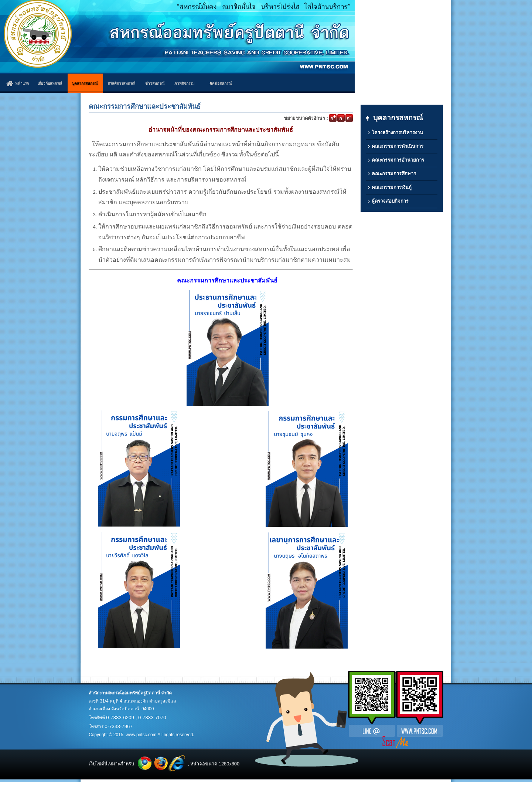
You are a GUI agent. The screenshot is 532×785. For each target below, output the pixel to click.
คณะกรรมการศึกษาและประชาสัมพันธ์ (145, 106)
